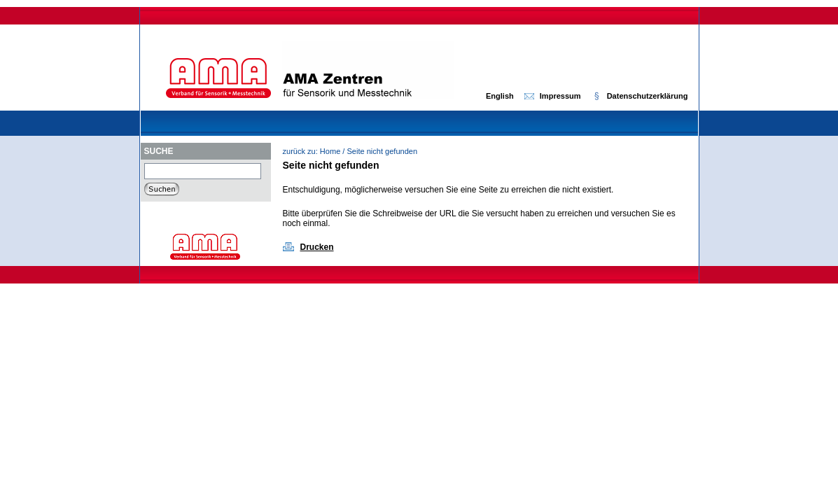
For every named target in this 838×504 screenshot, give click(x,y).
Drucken (317, 247)
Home (330, 151)
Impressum (560, 96)
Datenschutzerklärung (648, 96)
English (500, 96)
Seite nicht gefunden (382, 151)
